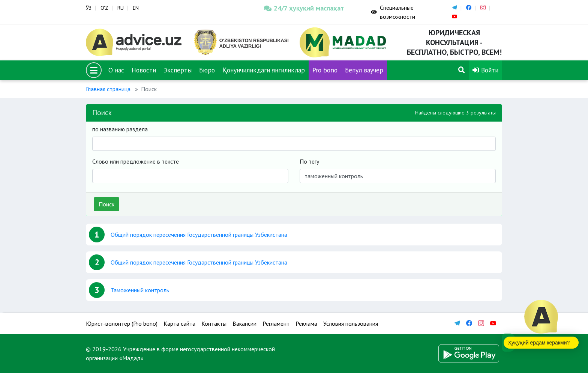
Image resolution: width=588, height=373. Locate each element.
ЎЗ (89, 8)
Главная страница (108, 89)
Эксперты (178, 70)
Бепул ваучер (364, 70)
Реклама (306, 323)
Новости (144, 70)
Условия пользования (351, 323)
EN (136, 8)
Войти (485, 70)
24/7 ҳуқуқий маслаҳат (304, 8)
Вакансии (244, 323)
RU (121, 8)
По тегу (309, 161)
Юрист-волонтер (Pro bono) (122, 323)
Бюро (207, 70)
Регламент (276, 323)
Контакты (214, 323)
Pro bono (325, 70)
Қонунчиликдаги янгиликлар (264, 70)
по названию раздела (120, 129)
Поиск (106, 204)
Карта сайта (179, 323)
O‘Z (104, 8)
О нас (116, 70)
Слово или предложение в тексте (136, 161)
